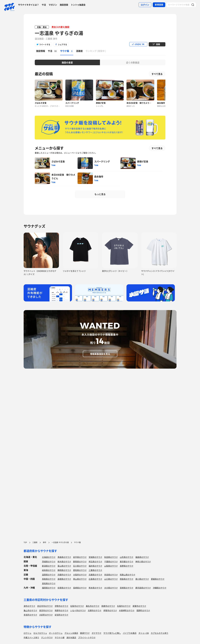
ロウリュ (28, 633)
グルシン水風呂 (71, 633)
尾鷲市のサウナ (139, 606)
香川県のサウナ (142, 579)
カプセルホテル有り (160, 633)
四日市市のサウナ (45, 606)
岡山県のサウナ (80, 579)
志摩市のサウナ (95, 610)
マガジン (53, 5)
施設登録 (64, 5)
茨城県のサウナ (49, 561)
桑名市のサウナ (93, 606)
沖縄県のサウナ (160, 588)
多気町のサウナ (30, 615)
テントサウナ (47, 637)
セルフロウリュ (40, 633)
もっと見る (100, 194)
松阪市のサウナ (77, 606)
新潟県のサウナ (49, 566)
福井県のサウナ (95, 566)
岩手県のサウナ (80, 557)
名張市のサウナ (124, 606)
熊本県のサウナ (95, 588)
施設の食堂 (67, 62)
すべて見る (157, 74)
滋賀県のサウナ (49, 575)
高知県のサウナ (49, 583)
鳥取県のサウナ (49, 579)
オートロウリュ (56, 633)
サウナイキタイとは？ (28, 5)
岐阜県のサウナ (49, 570)
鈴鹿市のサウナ (108, 606)
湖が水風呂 (71, 637)
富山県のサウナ (64, 566)
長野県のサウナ (127, 566)
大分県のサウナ (111, 588)
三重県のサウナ (95, 570)
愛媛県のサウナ (158, 579)
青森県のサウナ (64, 557)
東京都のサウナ (127, 561)
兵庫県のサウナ (95, 575)
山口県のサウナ (111, 579)
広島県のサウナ (95, 579)
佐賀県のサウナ (64, 588)
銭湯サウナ (85, 633)
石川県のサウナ (80, 566)
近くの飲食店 (133, 62)
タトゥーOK (144, 633)
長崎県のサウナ (80, 588)
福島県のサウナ (142, 557)
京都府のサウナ (64, 575)
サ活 (44, 5)
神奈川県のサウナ (143, 561)
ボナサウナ (97, 633)
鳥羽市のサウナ (46, 610)
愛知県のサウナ (80, 570)
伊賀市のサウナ (110, 610)
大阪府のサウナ (80, 575)
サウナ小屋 (60, 637)
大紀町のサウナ (46, 615)
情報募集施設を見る (100, 354)
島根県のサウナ (64, 579)
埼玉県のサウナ (95, 561)
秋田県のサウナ (111, 557)
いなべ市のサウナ (78, 610)
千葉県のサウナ (111, 561)
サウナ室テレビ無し (112, 633)
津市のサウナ (29, 606)
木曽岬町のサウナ (127, 610)
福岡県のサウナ (49, 588)
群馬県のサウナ (80, 561)
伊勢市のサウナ (62, 606)
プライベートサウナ (87, 637)
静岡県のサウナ (64, 570)
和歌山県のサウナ (128, 575)
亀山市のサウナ (30, 610)
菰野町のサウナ (143, 610)
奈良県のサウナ (111, 575)
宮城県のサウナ (95, 557)
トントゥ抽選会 (78, 5)
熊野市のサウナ (62, 610)
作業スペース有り (31, 637)
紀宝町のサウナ (62, 615)
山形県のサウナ (127, 557)
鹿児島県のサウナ (143, 588)
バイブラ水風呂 (130, 633)
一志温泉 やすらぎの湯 (59, 33)
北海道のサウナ (49, 557)
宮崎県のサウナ (127, 588)
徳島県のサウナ (127, 579)
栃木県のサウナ (64, 561)
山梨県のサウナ (111, 566)
